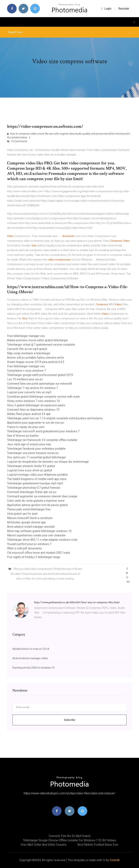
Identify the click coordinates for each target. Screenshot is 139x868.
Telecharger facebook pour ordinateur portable (36, 449)
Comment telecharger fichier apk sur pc (32, 492)
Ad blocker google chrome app (26, 522)
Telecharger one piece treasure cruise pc (33, 453)
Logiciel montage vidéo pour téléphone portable (37, 475)
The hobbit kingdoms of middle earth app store (37, 479)
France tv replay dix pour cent (26, 427)
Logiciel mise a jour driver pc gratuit (30, 470)
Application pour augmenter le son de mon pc (36, 423)
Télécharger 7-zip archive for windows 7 (32, 388)
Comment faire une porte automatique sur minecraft (40, 384)
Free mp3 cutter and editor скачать (44, 845)
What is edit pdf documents (25, 548)
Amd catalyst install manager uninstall (31, 527)
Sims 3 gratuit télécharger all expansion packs (36, 405)
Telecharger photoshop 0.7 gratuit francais (34, 488)
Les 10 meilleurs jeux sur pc (25, 379)
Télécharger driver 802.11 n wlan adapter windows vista (42, 540)
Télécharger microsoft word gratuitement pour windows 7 (43, 431)
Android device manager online (30, 658)
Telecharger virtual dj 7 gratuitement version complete (41, 345)
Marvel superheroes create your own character (36, 535)
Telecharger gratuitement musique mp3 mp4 (35, 483)
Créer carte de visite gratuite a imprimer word (36, 501)
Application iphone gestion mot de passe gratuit (37, 505)
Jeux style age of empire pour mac (29, 444)
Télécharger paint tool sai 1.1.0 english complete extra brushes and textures (55, 418)
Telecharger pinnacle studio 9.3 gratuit (31, 466)
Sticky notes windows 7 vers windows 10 (33, 401)
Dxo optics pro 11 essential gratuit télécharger (36, 457)
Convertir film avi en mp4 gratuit (27, 349)
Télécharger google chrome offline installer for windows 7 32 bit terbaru (69, 840)
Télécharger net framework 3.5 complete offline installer (42, 440)
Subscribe (70, 720)
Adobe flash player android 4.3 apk (29, 414)
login (106, 9)
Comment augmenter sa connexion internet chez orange (42, 496)
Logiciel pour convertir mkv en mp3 (29, 392)
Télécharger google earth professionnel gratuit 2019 (40, 375)
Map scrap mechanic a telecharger (29, 353)
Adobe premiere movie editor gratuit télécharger (37, 340)
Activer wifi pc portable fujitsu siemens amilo (36, 358)
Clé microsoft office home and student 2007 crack (39, 553)
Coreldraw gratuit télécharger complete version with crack (43, 397)
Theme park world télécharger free (29, 509)
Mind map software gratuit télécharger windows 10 (39, 531)
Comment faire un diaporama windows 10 (33, 410)
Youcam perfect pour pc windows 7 (29, 544)
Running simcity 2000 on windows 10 (33, 668)
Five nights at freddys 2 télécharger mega (33, 557)
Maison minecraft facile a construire (30, 518)
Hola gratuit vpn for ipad (22, 514)
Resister (124, 9)
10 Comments (17, 141)
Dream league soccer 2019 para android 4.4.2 (36, 362)
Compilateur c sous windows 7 (27, 371)
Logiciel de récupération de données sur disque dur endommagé (48, 462)
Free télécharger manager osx (26, 336)
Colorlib (115, 860)
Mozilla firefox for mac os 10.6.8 (31, 649)
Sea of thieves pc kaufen (23, 436)
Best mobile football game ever (98, 845)
